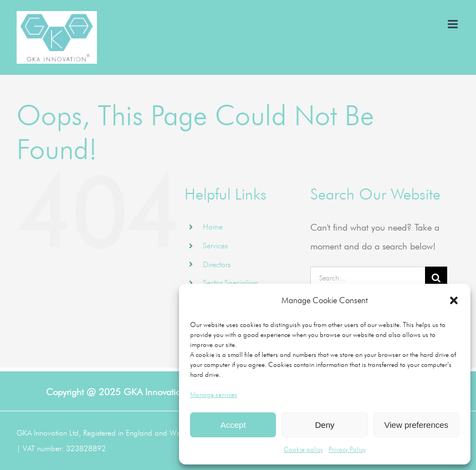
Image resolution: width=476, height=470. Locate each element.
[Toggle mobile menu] (454, 24)
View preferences (417, 425)
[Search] (436, 278)
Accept (233, 425)
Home (213, 227)
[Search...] (367, 278)
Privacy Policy (347, 449)
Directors (217, 264)
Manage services (214, 394)
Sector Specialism (231, 283)
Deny (324, 425)
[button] (454, 300)
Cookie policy (303, 449)
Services (215, 246)
